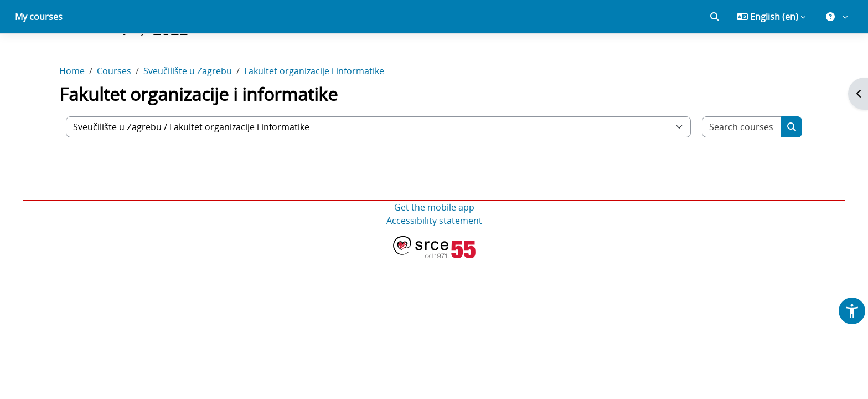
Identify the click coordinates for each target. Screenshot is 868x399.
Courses (114, 110)
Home (72, 110)
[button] (715, 55)
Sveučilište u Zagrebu (188, 110)
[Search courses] (742, 166)
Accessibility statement (434, 259)
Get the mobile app (434, 246)
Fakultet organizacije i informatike (314, 110)
